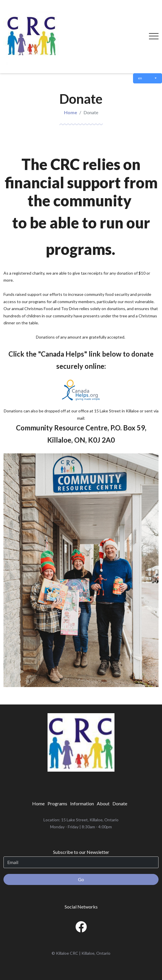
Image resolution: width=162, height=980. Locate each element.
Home (71, 112)
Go (81, 879)
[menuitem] (38, 804)
